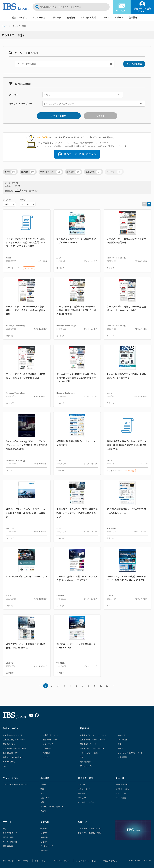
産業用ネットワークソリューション (94, 739)
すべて (10, 172)
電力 (42, 793)
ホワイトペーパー (51, 172)
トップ (4, 26)
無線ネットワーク (50, 739)
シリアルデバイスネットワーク (130, 753)
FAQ (4, 828)
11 (107, 686)
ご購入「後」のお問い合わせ (89, 833)
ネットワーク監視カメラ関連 (14, 748)
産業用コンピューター (89, 744)
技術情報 (71, 17)
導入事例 (57, 17)
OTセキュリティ (86, 766)
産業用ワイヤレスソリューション (93, 735)
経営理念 (44, 828)
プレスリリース (122, 793)
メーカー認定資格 (10, 842)
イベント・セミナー (123, 789)
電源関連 (46, 753)
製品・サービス (19, 17)
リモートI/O (48, 748)
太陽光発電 (122, 757)
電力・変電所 (85, 762)
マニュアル (93, 172)
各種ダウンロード (10, 833)
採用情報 (44, 850)
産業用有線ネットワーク (13, 735)
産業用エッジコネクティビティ (92, 748)
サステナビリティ (110, 861)
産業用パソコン (9, 744)
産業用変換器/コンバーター (14, 739)
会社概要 (44, 837)
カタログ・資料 (88, 17)
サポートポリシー (42, 861)
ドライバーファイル (86, 802)
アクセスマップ (47, 846)
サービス (46, 757)
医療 (82, 757)
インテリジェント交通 (89, 753)
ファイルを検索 (134, 64)
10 (101, 686)
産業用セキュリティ (51, 735)
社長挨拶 (44, 833)
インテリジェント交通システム (53, 807)
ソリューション (40, 17)
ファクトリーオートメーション (15, 784)
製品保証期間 (8, 846)
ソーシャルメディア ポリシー (87, 861)
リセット (101, 116)
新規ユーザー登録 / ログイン (77, 154)
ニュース (105, 17)
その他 (43, 811)
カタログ (28, 172)
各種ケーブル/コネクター (13, 757)
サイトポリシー (24, 861)
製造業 (121, 748)
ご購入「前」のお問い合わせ (89, 828)
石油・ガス (122, 735)
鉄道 (120, 744)
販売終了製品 (8, 837)
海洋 (42, 802)
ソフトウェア (48, 744)
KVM (5, 766)
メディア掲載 (121, 798)
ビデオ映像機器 (9, 762)
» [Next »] (113, 686)
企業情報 (133, 17)
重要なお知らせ (122, 784)
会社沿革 (44, 842)
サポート (119, 17)
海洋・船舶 (122, 739)
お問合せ (82, 822)
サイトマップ (8, 861)
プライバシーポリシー (62, 861)
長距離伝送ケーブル (11, 753)
